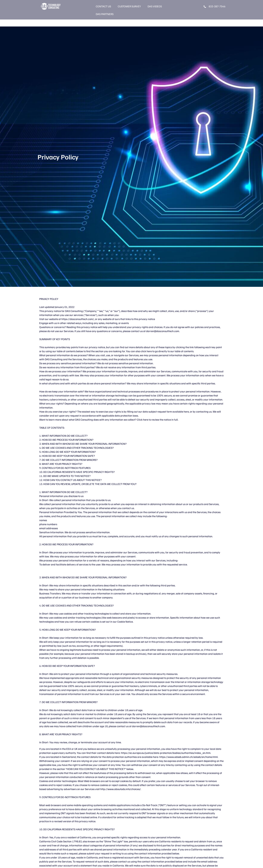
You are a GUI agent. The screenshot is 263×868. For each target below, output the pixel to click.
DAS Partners (105, 8)
